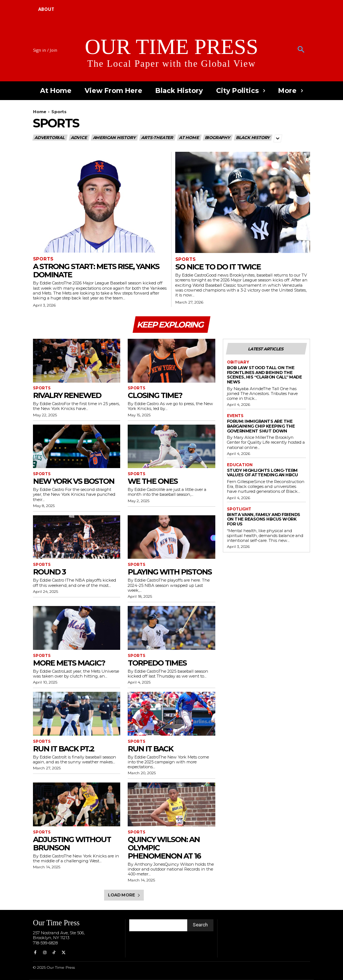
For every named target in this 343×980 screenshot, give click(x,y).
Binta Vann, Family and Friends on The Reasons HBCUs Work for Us (264, 519)
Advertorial (50, 138)
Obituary (238, 362)
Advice (79, 138)
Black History (253, 138)
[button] (301, 50)
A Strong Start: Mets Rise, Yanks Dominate (96, 271)
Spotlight (239, 509)
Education (240, 465)
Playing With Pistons (170, 572)
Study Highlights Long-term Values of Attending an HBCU (262, 473)
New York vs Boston (74, 481)
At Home (189, 138)
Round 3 (49, 572)
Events (235, 416)
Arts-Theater (157, 138)
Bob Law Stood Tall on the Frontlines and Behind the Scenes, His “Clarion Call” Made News (265, 375)
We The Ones (153, 481)
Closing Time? (155, 395)
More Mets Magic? (69, 663)
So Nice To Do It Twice (218, 267)
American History (115, 138)
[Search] (200, 925)
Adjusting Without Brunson (72, 844)
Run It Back (150, 749)
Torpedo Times (157, 663)
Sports (43, 259)
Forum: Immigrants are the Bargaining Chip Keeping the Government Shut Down (261, 426)
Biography (218, 138)
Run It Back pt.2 (63, 749)
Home (40, 112)
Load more (124, 895)
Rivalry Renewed (67, 395)
